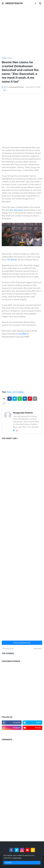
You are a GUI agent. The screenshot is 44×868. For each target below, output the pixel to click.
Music (10, 58)
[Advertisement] (22, 32)
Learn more (17, 858)
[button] (3, 3)
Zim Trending (18, 392)
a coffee (23, 334)
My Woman (12, 260)
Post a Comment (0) (22, 643)
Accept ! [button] (8, 863)
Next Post (37, 649)
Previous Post (8, 649)
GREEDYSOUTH (14, 3)
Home (4, 58)
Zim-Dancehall (16, 210)
